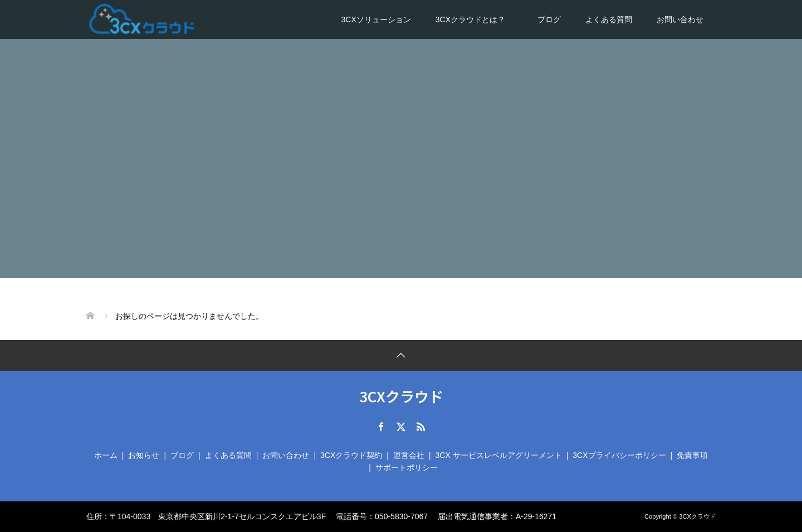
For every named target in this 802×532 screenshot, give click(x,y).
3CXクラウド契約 (351, 455)
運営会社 (409, 455)
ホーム (106, 455)
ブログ (549, 19)
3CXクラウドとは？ (474, 19)
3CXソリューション (376, 19)
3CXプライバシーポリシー (619, 455)
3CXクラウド (401, 396)
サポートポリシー (407, 467)
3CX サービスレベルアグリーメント (499, 455)
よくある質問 (609, 19)
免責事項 (692, 455)
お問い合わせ (680, 19)
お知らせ (144, 455)
